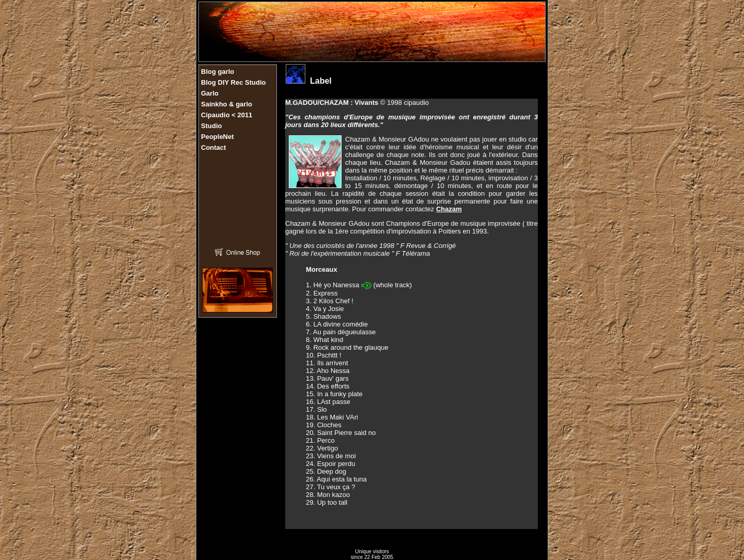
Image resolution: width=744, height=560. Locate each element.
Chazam (449, 209)
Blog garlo (218, 72)
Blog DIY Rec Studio (233, 82)
